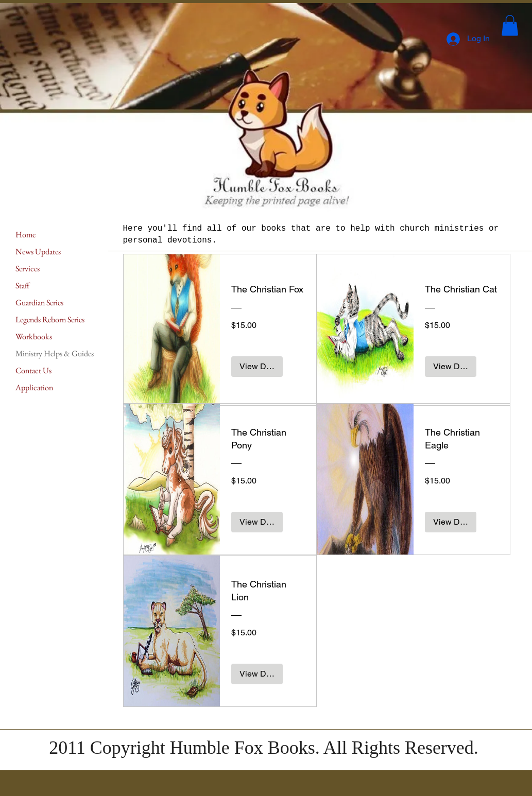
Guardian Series (39, 302)
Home (25, 235)
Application (34, 387)
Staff (22, 285)
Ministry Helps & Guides (55, 353)
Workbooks (34, 336)
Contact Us (33, 370)
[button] (510, 25)
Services (28, 269)
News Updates (38, 252)
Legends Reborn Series (50, 319)
